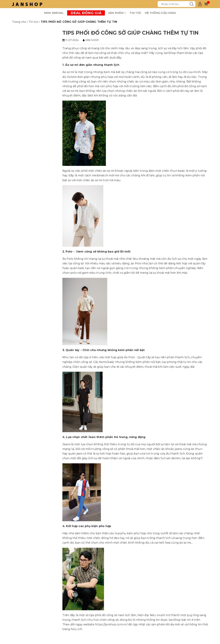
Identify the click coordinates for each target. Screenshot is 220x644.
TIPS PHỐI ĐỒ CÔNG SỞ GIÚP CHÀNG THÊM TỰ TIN (131, 33)
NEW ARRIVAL (54, 13)
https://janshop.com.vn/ (111, 624)
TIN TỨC (135, 13)
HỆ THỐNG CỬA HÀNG (160, 13)
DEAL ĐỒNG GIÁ (86, 13)
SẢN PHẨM (117, 13)
